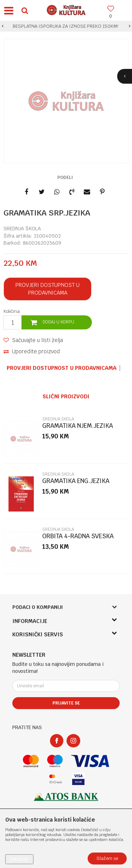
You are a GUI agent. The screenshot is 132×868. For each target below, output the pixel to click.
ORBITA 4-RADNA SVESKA (78, 536)
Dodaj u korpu (58, 322)
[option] (66, 26)
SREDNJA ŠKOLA (22, 229)
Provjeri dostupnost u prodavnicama (48, 289)
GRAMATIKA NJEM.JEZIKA (78, 426)
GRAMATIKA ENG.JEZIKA (76, 481)
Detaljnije (19, 859)
